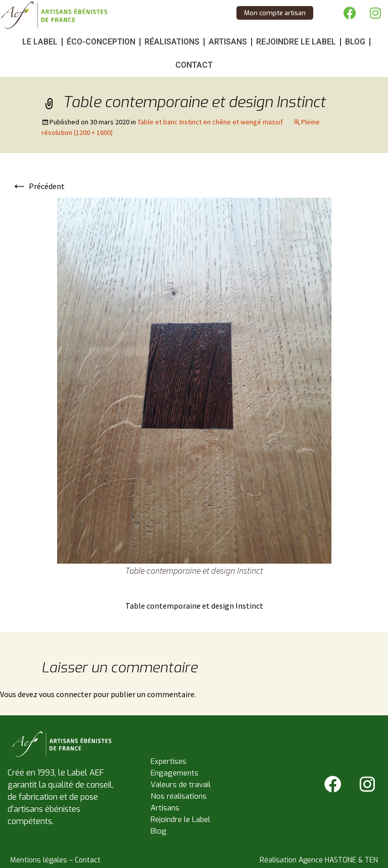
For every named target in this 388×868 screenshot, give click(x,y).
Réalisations (172, 42)
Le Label (40, 42)
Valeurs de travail (181, 785)
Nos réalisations (179, 796)
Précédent (38, 186)
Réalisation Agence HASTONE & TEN (319, 860)
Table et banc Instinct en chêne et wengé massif (210, 122)
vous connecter (65, 694)
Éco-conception (101, 42)
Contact (194, 65)
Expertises (168, 761)
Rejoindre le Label (296, 42)
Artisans (228, 42)
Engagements (175, 773)
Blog (355, 42)
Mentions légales (39, 860)
